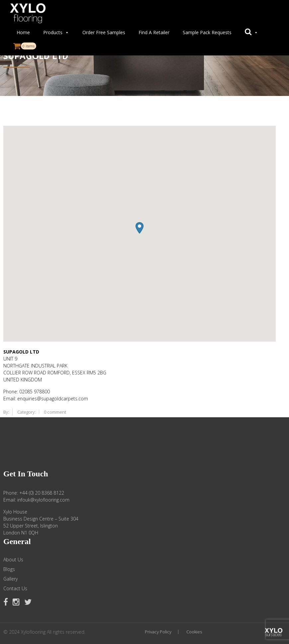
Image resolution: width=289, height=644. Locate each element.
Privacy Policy (158, 632)
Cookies (194, 632)
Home (23, 32)
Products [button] (56, 33)
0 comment (55, 412)
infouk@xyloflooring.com (43, 500)
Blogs (9, 569)
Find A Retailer (154, 32)
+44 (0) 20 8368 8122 (42, 493)
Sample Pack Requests (207, 32)
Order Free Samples (104, 32)
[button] (251, 33)
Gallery (10, 579)
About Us (13, 560)
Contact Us (15, 589)
